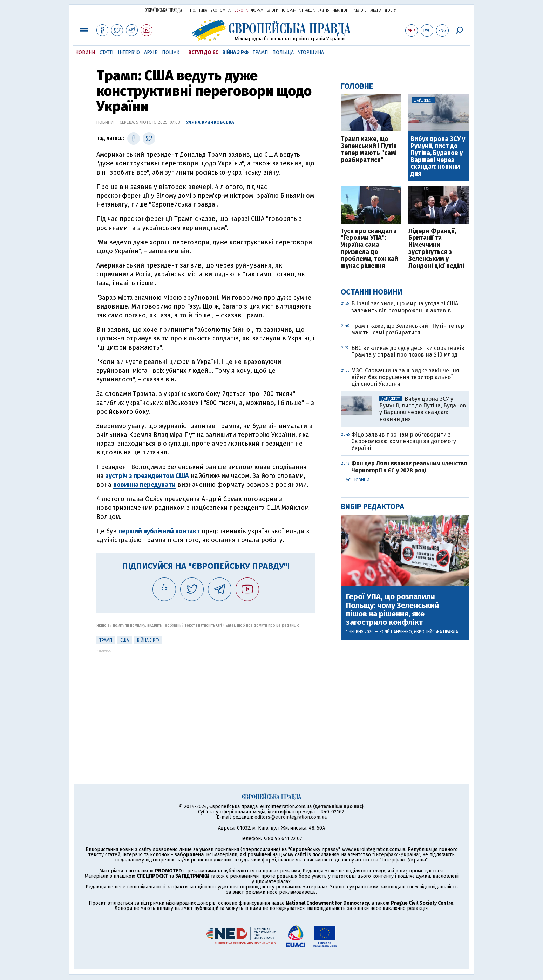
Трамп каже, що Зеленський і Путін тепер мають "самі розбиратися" (369, 150)
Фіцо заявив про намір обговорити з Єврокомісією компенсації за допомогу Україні (404, 441)
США (125, 640)
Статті (107, 52)
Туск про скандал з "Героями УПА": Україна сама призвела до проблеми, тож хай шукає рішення (369, 249)
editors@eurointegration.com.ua (291, 817)
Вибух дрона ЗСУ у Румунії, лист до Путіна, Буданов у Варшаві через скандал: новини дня (438, 157)
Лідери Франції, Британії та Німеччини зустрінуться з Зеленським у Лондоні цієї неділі (436, 249)
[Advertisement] (206, 702)
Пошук (171, 52)
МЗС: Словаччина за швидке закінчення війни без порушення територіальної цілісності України (405, 377)
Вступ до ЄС (203, 52)
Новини (85, 52)
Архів (151, 52)
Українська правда (164, 10)
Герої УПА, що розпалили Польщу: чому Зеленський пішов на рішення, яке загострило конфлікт (393, 610)
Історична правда (298, 11)
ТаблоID (359, 11)
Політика (199, 11)
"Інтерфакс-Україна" (396, 855)
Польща (283, 52)
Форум (257, 11)
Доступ (392, 11)
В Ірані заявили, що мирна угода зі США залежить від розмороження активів (405, 307)
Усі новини (358, 480)
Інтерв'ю (129, 52)
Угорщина (311, 52)
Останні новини (372, 292)
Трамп (260, 52)
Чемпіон (341, 11)
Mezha (376, 11)
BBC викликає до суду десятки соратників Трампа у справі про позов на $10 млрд (408, 351)
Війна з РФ (235, 52)
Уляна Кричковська (210, 122)
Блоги (273, 11)
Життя (324, 11)
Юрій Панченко (396, 632)
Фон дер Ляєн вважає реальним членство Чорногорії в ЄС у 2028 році (409, 467)
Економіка (221, 11)
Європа (241, 11)
